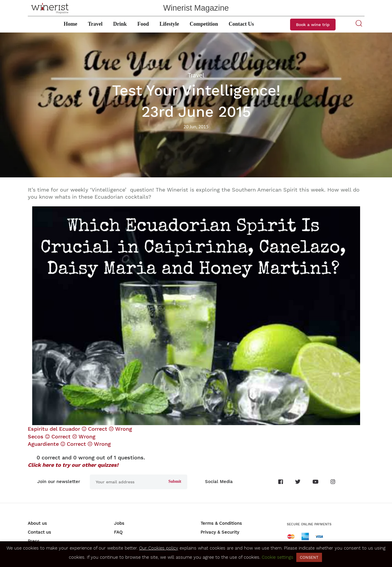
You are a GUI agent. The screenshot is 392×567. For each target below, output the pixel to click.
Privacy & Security (220, 532)
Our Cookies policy (159, 548)
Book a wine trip (313, 25)
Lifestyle (169, 24)
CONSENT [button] (309, 557)
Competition (204, 24)
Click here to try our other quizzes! (73, 465)
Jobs (119, 523)
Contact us (39, 532)
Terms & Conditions (221, 523)
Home (70, 24)
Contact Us (241, 24)
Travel (95, 24)
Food (143, 24)
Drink (120, 24)
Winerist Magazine (196, 8)
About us (37, 523)
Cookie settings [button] (278, 557)
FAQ (118, 532)
